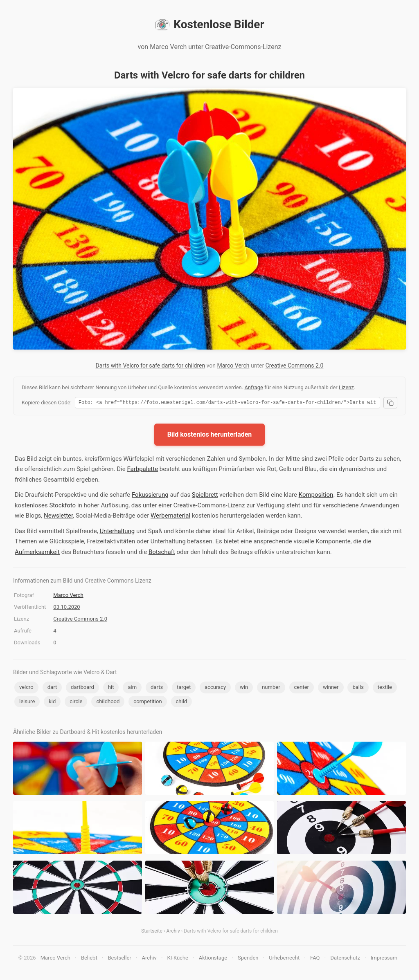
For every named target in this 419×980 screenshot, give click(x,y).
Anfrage (254, 387)
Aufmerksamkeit (37, 553)
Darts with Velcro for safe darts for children (151, 366)
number (271, 688)
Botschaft (162, 553)
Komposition (316, 496)
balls (358, 688)
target (184, 688)
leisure (27, 703)
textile (385, 688)
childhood (108, 703)
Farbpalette (142, 470)
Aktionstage (213, 959)
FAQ (315, 959)
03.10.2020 (66, 608)
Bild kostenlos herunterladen (210, 436)
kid (52, 703)
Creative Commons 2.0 (295, 366)
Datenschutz (345, 959)
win (244, 688)
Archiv (173, 932)
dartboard (82, 688)
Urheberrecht (284, 959)
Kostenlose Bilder (209, 25)
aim (132, 688)
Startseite (152, 932)
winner (331, 688)
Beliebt (89, 959)
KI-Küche (178, 959)
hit (111, 688)
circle (76, 703)
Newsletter (58, 517)
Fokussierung (150, 496)
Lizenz (346, 387)
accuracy (215, 688)
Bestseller (120, 959)
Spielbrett (205, 496)
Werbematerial (170, 517)
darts (157, 688)
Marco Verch (233, 366)
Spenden (248, 959)
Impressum (384, 959)
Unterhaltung (117, 532)
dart (52, 688)
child (182, 703)
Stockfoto (62, 507)
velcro (26, 688)
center (302, 688)
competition (148, 703)
